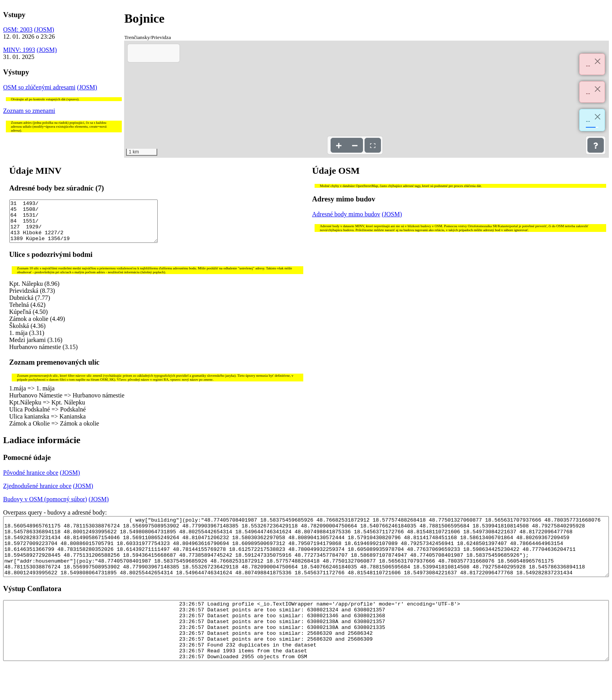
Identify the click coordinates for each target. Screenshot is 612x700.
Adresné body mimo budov (346, 214)
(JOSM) (44, 29)
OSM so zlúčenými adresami (39, 87)
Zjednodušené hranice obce (37, 494)
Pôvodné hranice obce (31, 481)
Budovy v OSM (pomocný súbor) (45, 507)
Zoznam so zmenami (29, 111)
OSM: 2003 (18, 29)
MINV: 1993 (19, 50)
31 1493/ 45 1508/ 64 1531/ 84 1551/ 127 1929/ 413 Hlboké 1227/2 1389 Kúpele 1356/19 (84, 225)
